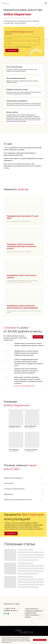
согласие (12, 47)
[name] (22, 39)
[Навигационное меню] (46, 3)
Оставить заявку (12, 50)
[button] (38, 337)
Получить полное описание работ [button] (24, 386)
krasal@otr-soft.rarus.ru (11, 611)
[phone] (22, 43)
